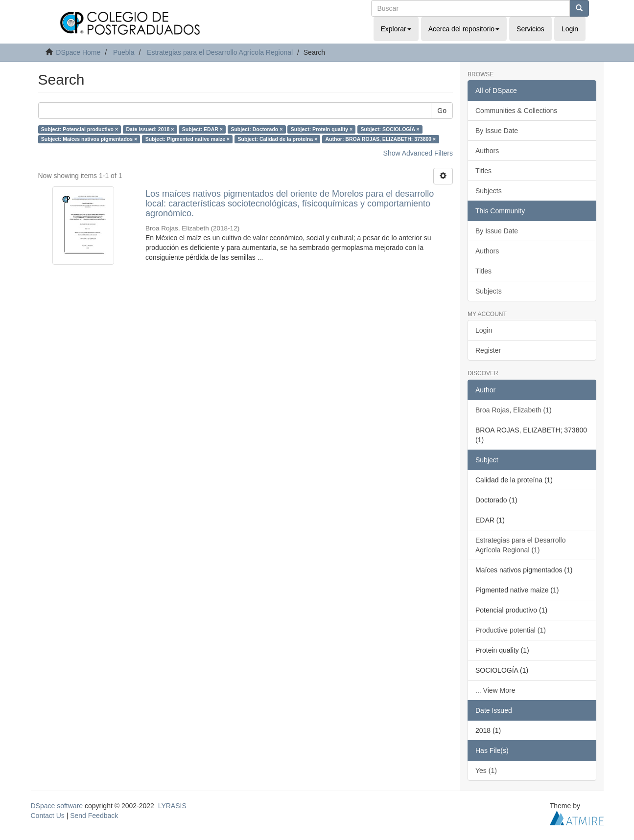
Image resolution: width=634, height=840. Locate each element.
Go (442, 111)
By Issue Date (497, 131)
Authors (487, 151)
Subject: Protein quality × (322, 129)
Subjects (489, 191)
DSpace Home (78, 52)
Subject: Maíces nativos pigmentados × (89, 139)
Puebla (124, 52)
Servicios (530, 29)
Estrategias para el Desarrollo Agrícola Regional (220, 52)
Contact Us (48, 816)
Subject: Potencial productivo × (80, 129)
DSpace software (57, 806)
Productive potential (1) (511, 630)
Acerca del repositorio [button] (464, 29)
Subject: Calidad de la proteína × (278, 139)
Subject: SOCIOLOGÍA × (390, 129)
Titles (483, 171)
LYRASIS (172, 806)
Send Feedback (94, 816)
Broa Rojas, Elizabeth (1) (514, 410)
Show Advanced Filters (418, 153)
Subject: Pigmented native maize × (188, 139)
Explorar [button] (396, 29)
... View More (495, 690)
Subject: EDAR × (202, 129)
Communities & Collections (516, 111)
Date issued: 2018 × (150, 129)
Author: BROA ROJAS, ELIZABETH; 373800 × (381, 139)
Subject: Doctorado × (257, 129)
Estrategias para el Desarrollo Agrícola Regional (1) (520, 545)
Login (484, 330)
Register (488, 350)
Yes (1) (486, 771)
